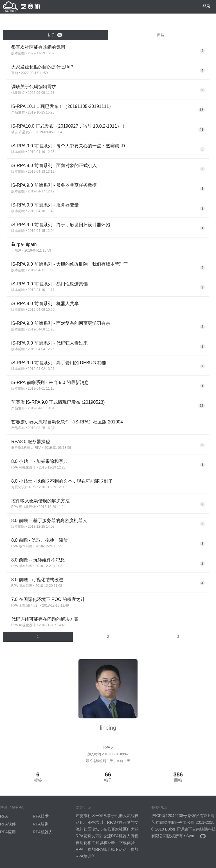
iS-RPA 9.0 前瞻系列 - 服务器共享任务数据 (54, 185)
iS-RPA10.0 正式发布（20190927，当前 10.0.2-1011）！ (69, 126)
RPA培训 (41, 824)
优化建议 (18, 93)
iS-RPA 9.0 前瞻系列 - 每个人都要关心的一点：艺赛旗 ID (68, 146)
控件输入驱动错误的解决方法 (40, 501)
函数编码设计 (29, 605)
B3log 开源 (175, 829)
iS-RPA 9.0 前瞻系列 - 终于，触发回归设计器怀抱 (61, 225)
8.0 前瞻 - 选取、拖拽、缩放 (40, 540)
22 (202, 406)
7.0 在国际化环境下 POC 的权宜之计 (48, 599)
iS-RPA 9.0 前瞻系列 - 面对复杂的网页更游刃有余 (61, 323)
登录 (206, 6)
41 (202, 130)
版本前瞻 (18, 53)
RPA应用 (8, 832)
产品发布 (18, 112)
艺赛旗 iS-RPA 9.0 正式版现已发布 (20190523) (58, 402)
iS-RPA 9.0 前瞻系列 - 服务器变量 (45, 205)
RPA (38, 448)
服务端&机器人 (22, 448)
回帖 (161, 35)
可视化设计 (27, 467)
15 (202, 110)
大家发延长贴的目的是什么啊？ (43, 67)
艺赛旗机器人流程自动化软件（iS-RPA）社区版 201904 (67, 422)
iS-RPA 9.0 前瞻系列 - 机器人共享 (45, 304)
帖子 (55, 35)
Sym (190, 836)
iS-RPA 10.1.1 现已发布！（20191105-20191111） (62, 106)
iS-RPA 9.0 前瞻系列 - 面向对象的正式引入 (54, 166)
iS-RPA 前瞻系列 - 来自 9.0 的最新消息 (50, 382)
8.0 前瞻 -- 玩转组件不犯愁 (38, 560)
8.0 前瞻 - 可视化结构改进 (37, 580)
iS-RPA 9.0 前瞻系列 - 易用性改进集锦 (49, 284)
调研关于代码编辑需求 (34, 87)
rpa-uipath (26, 244)
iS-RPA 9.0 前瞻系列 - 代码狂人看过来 (49, 343)
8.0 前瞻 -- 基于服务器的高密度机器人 (49, 520)
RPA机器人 (43, 832)
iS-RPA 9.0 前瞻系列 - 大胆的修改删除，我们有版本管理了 (70, 264)
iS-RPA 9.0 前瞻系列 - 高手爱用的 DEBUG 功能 (59, 363)
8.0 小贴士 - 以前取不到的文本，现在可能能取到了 (62, 481)
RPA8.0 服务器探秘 (31, 442)
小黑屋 (16, 250)
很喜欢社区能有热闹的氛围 (38, 47)
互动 (15, 73)
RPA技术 (41, 816)
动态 (15, 132)
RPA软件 (8, 824)
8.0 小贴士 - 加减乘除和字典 (40, 461)
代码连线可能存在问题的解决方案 (45, 619)
